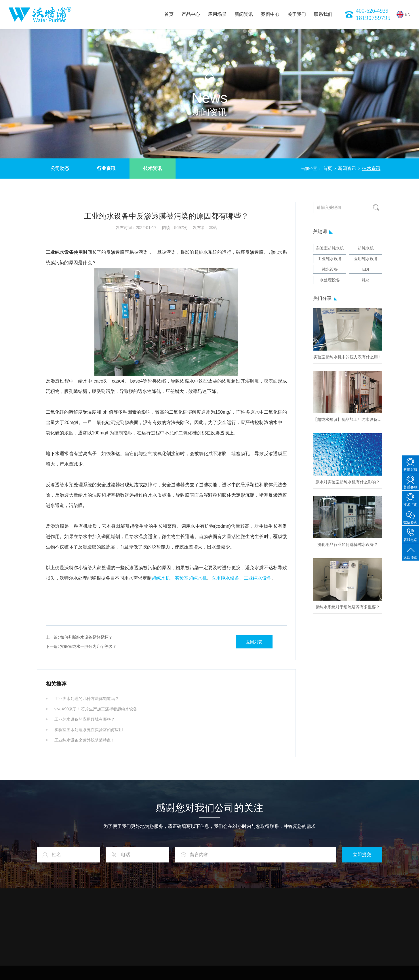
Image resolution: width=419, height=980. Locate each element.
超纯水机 (161, 578)
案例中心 (270, 14)
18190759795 (373, 18)
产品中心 (191, 14)
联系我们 (323, 14)
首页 (169, 14)
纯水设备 (330, 269)
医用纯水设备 (225, 578)
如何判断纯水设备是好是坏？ (79, 637)
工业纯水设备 (258, 578)
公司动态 (60, 168)
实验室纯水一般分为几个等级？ (81, 646)
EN (403, 14)
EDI (366, 269)
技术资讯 (153, 168)
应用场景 (217, 14)
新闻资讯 (244, 14)
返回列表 (254, 642)
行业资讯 (106, 168)
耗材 (366, 280)
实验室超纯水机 (191, 578)
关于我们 (297, 14)
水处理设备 (330, 280)
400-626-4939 (372, 11)
